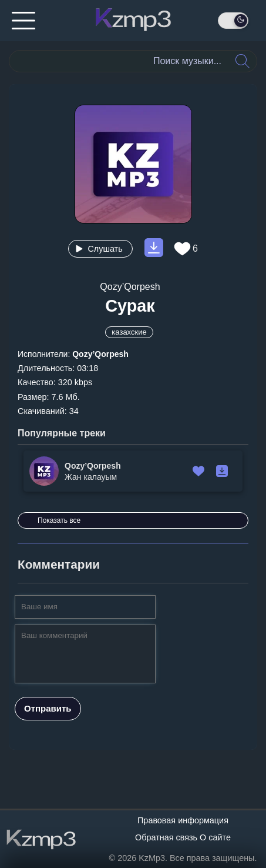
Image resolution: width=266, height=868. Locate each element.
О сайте (215, 837)
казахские (129, 332)
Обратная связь (166, 837)
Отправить (48, 708)
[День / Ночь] (233, 21)
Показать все (59, 520)
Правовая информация (183, 820)
